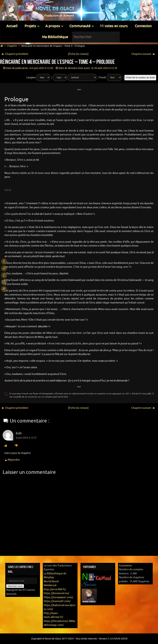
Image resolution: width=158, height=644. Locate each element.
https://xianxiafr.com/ (57, 601)
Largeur (31, 78)
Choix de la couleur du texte (140, 78)
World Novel (51, 581)
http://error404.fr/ (55, 589)
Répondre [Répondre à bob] (12, 460)
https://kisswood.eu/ (56, 593)
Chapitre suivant (143, 54)
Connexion (125, 566)
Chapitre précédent (15, 54)
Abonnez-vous (15, 586)
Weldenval (50, 585)
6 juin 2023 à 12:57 (26, 438)
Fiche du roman (78, 54)
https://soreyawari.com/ (58, 597)
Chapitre (12, 46)
